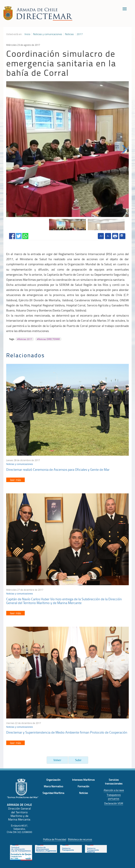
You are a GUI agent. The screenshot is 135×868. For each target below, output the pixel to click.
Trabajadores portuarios (114, 797)
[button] (124, 149)
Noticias (69, 34)
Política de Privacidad (55, 839)
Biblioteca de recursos (80, 839)
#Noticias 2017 (25, 339)
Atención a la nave (114, 790)
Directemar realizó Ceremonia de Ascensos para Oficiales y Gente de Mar (58, 469)
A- (108, 236)
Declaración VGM (114, 803)
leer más (15, 480)
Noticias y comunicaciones (48, 34)
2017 (80, 34)
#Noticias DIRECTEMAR (48, 339)
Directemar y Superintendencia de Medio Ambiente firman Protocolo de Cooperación (67, 732)
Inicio (27, 34)
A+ (101, 236)
